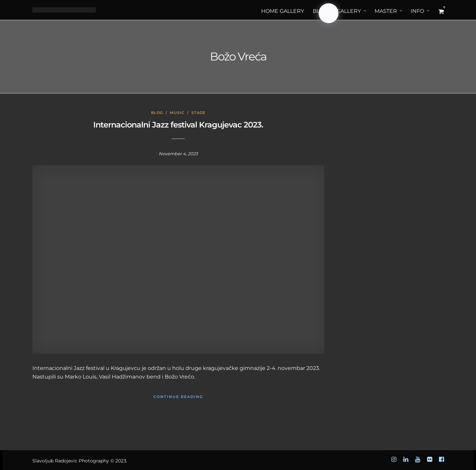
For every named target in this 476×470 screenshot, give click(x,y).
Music (177, 113)
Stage (198, 113)
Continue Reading (178, 397)
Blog (157, 113)
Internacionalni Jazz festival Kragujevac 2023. (178, 125)
